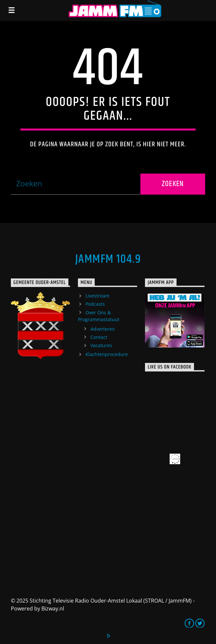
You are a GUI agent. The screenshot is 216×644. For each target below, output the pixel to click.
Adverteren (103, 329)
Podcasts (95, 304)
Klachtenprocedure (107, 354)
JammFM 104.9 (108, 259)
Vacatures (101, 345)
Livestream (97, 296)
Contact (99, 337)
